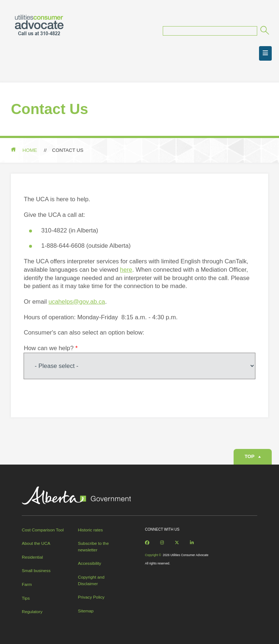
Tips (26, 598)
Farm (27, 584)
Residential (32, 557)
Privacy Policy (91, 597)
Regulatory (32, 611)
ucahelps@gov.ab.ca (77, 302)
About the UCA (36, 543)
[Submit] (264, 31)
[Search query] (210, 31)
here (126, 270)
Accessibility (90, 563)
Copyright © (153, 555)
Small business (36, 570)
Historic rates (91, 530)
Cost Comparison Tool (43, 530)
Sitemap (86, 611)
